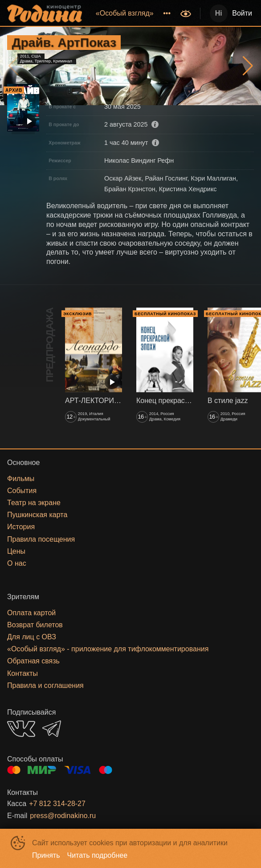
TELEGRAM (52, 729)
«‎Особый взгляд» (125, 13)
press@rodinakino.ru (63, 816)
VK (21, 729)
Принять (46, 855)
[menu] (132, 13)
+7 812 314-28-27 (57, 804)
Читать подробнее (98, 855)
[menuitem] (125, 13)
